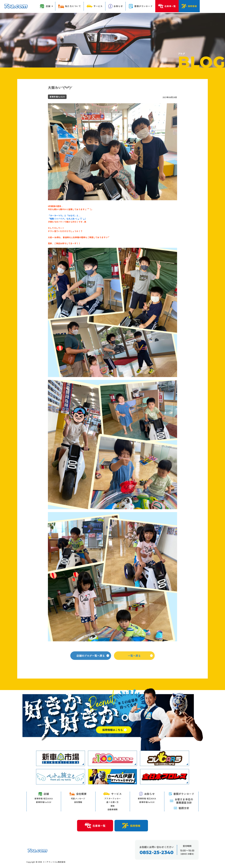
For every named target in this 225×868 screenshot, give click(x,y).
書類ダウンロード (181, 794)
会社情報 (78, 802)
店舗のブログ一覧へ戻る (93, 659)
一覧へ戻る (140, 659)
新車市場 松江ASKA (44, 798)
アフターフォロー (113, 798)
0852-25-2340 (156, 853)
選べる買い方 (112, 802)
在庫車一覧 (95, 826)
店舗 (44, 794)
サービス (113, 794)
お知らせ (147, 794)
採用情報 (131, 826)
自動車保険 (113, 810)
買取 (113, 806)
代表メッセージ (78, 798)
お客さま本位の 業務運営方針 (181, 801)
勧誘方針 (181, 808)
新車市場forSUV (44, 802)
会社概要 (78, 794)
